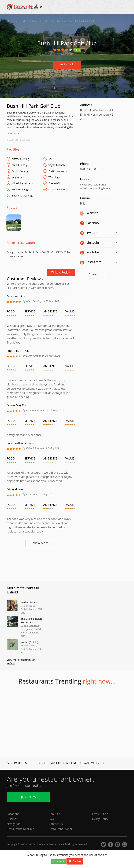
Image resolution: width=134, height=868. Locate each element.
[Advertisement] (41, 564)
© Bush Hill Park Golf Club (18, 140)
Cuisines (12, 819)
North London (41, 21)
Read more (14, 133)
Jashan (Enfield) (29, 642)
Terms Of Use (99, 814)
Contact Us (56, 824)
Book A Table (67, 65)
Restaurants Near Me (21, 829)
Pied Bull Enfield (30, 603)
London (23, 21)
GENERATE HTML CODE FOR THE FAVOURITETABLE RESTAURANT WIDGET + (55, 764)
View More (41, 543)
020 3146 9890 (90, 169)
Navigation (14, 824)
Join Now (29, 797)
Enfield (59, 21)
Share (93, 274)
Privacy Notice (100, 819)
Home (11, 21)
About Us (55, 814)
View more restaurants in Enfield (21, 662)
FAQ (51, 819)
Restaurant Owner (61, 829)
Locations (13, 814)
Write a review (61, 273)
